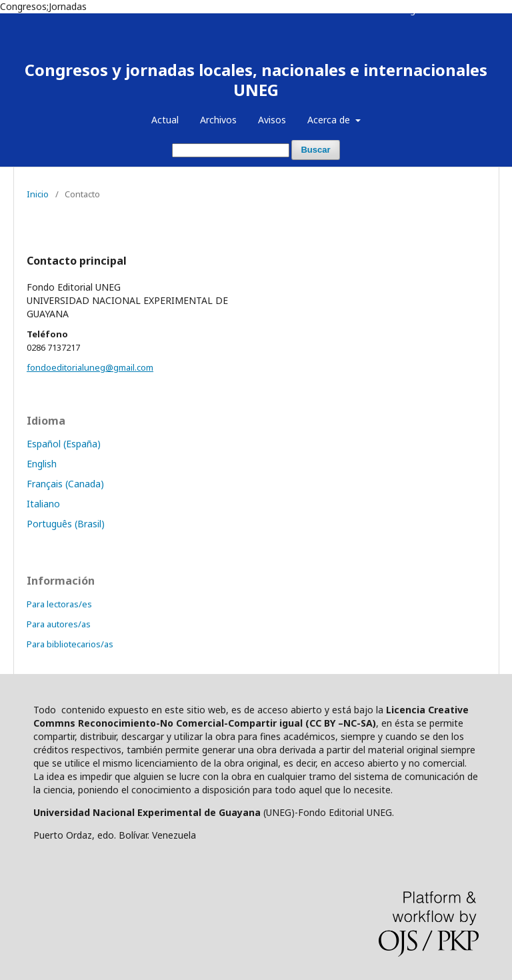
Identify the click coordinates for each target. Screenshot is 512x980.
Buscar (315, 150)
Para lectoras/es (59, 604)
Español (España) (64, 444)
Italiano (43, 504)
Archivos (218, 120)
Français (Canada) (65, 484)
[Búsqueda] (231, 150)
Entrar (473, 10)
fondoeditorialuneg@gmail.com (90, 367)
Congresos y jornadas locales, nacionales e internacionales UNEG (256, 80)
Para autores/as (59, 624)
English (42, 464)
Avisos (272, 120)
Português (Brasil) (66, 524)
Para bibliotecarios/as (70, 644)
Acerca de (330, 120)
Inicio (38, 194)
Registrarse (423, 10)
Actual (165, 120)
